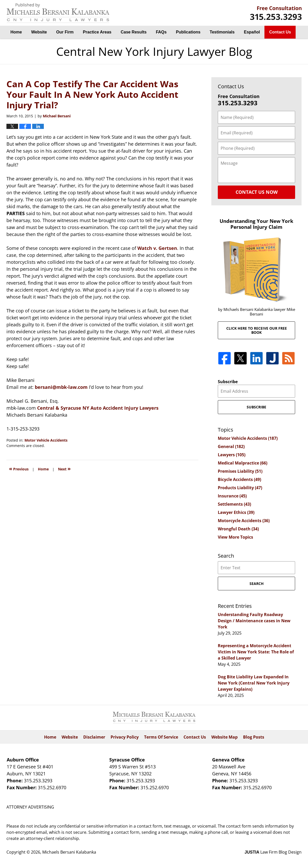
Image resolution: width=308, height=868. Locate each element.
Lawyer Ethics (236, 512)
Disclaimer (94, 737)
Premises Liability (240, 471)
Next (64, 468)
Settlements (234, 504)
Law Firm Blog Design (273, 852)
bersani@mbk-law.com (62, 387)
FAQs (161, 32)
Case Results (134, 32)
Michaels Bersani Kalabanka (69, 852)
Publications (188, 32)
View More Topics (235, 537)
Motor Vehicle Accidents (46, 440)
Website (39, 32)
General (231, 446)
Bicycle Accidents (239, 479)
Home (16, 32)
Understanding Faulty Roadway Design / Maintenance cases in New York (254, 621)
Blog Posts (254, 737)
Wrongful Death (238, 529)
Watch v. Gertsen (157, 248)
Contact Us (280, 32)
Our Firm (65, 32)
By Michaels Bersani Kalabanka (276, 13)
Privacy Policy (125, 737)
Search (257, 584)
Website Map (224, 737)
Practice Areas (97, 32)
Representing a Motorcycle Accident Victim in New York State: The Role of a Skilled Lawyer (256, 652)
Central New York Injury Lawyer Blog (58, 13)
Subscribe (228, 382)
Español (252, 32)
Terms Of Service (161, 737)
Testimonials (222, 32)
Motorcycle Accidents (244, 521)
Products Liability (240, 488)
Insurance (232, 496)
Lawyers (232, 455)
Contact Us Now (257, 192)
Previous (19, 468)
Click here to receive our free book (257, 330)
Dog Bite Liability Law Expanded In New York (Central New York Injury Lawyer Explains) (254, 683)
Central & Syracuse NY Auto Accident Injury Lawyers (98, 408)
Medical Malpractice (243, 463)
